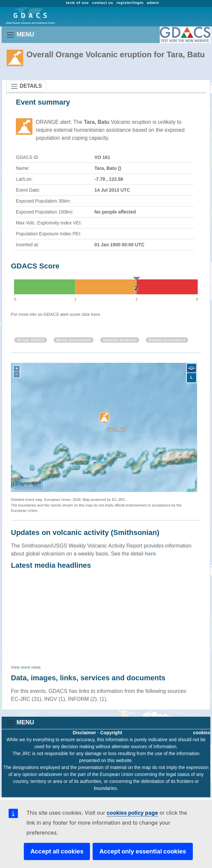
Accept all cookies (57, 851)
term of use (77, 3)
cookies (202, 733)
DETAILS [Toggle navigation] (26, 86)
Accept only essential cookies (143, 851)
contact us (103, 3)
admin (153, 3)
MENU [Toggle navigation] (20, 35)
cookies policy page (132, 813)
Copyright (111, 733)
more (25, 667)
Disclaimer (85, 733)
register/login (130, 3)
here (95, 314)
